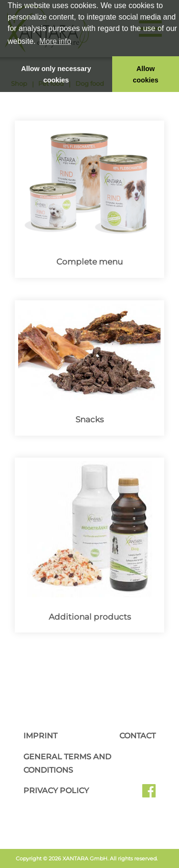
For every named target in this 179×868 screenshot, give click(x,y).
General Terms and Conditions (67, 763)
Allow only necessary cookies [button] (56, 74)
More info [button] (55, 41)
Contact (137, 736)
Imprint (40, 736)
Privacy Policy (56, 791)
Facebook (149, 794)
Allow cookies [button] (146, 74)
